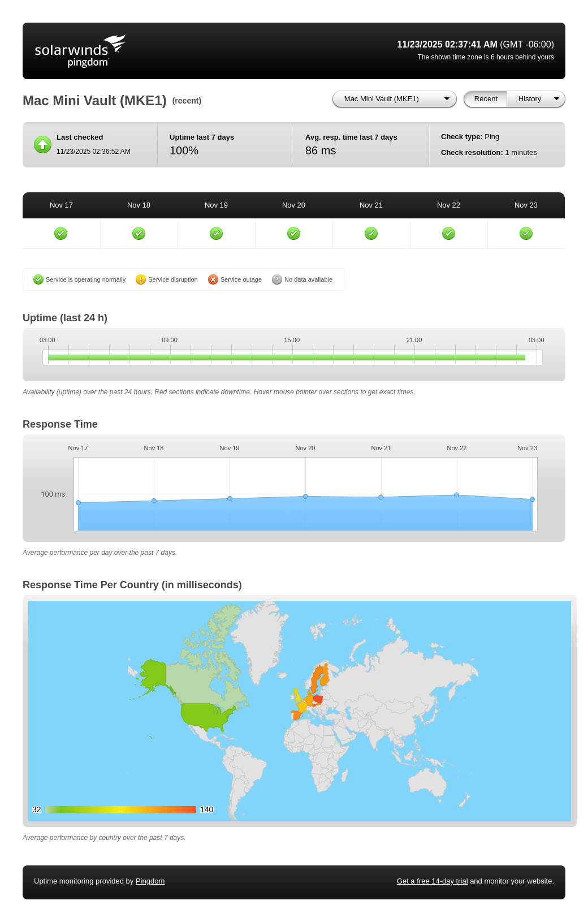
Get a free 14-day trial (433, 881)
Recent (486, 99)
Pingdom (150, 881)
